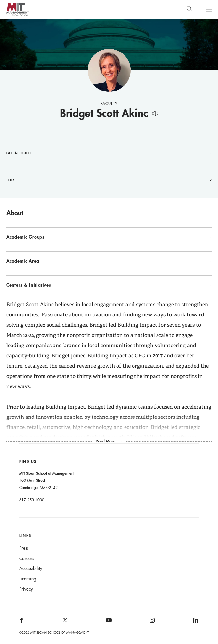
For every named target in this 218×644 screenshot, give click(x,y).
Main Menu (209, 9)
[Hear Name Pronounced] (155, 112)
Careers (27, 558)
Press (24, 548)
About (15, 213)
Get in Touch (109, 153)
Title (109, 180)
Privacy (26, 589)
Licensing (28, 579)
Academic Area (109, 261)
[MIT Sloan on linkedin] (195, 622)
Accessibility (31, 568)
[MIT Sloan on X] (65, 622)
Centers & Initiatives (109, 285)
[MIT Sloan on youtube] (108, 624)
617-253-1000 (32, 500)
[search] (189, 9)
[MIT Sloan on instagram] (152, 622)
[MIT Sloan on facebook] (22, 622)
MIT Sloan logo (17, 16)
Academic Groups (109, 237)
